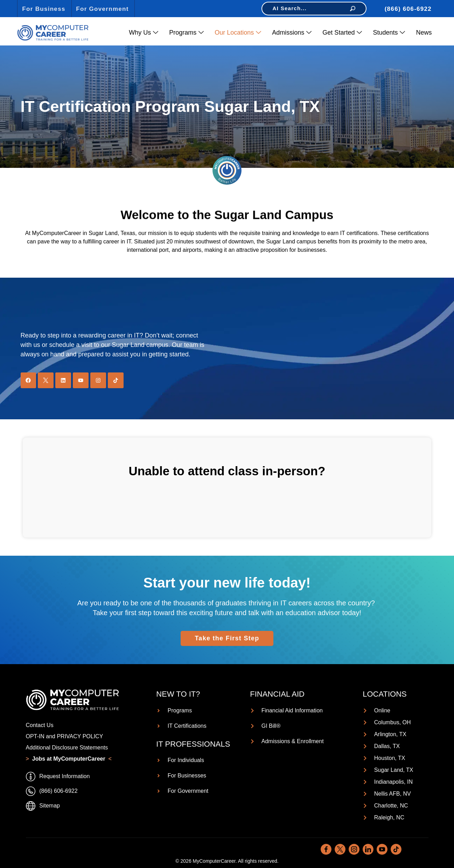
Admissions (292, 33)
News (424, 33)
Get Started (342, 33)
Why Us (144, 33)
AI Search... (314, 8)
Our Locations (238, 33)
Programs (186, 33)
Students (389, 33)
